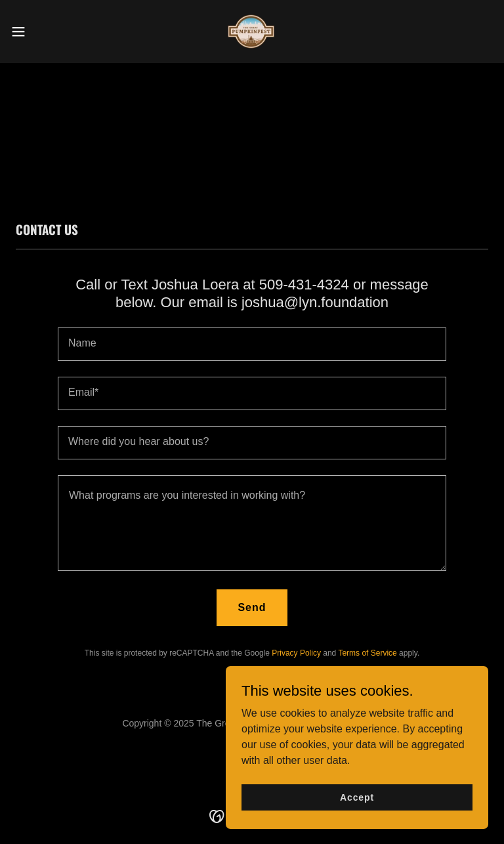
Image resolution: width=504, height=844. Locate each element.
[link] (252, 32)
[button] (42, 32)
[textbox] (252, 344)
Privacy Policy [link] (296, 653)
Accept (357, 797)
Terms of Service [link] (367, 653)
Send (252, 607)
